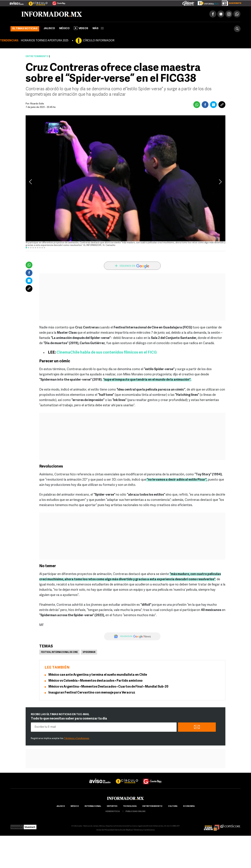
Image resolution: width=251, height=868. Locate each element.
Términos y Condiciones (77, 738)
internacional (93, 806)
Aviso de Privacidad (105, 830)
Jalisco (49, 29)
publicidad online (136, 812)
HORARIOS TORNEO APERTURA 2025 (45, 41)
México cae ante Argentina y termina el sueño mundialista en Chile (98, 675)
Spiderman (89, 652)
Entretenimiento (37, 56)
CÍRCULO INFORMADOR (99, 41)
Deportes (112, 806)
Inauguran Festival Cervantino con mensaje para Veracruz (92, 693)
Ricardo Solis (37, 104)
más (98, 29)
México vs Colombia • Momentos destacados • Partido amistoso (96, 681)
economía (189, 806)
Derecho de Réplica (124, 830)
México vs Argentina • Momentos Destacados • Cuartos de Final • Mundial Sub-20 (108, 687)
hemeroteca (113, 812)
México (64, 29)
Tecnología (130, 806)
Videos (81, 28)
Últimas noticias (25, 29)
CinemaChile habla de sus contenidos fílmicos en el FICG (107, 353)
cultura (173, 806)
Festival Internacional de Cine (59, 652)
